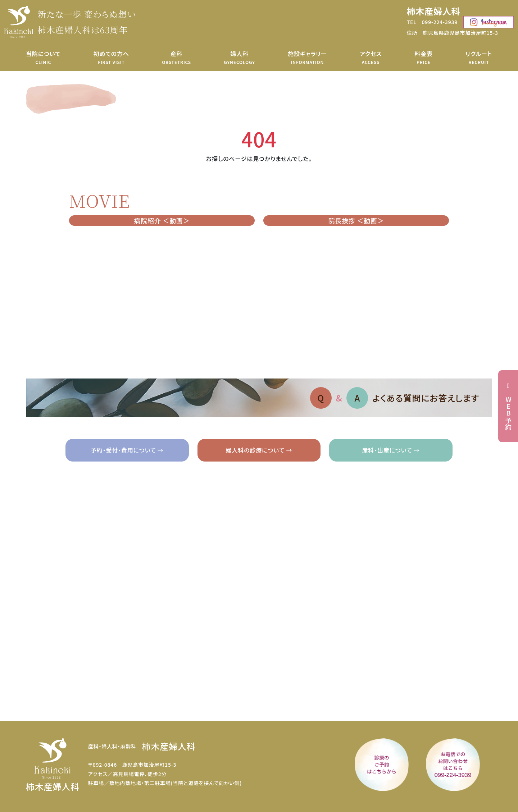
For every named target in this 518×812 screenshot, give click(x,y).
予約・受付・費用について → (127, 450)
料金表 (423, 57)
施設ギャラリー (307, 57)
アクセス (371, 57)
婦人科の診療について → (259, 450)
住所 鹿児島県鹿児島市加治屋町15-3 (453, 33)
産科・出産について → (391, 450)
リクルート (479, 57)
